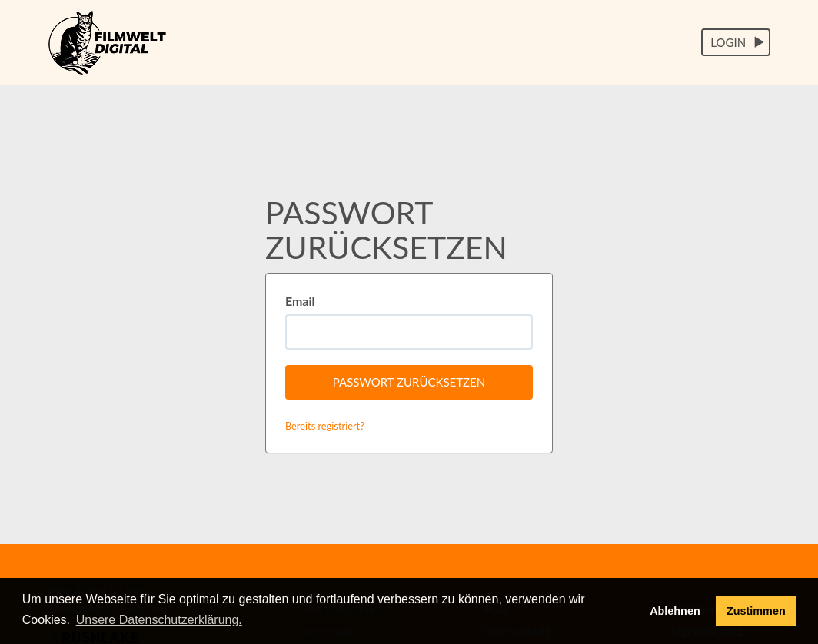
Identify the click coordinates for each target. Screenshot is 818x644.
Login (738, 42)
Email (300, 301)
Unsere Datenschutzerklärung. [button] (159, 620)
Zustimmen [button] (756, 611)
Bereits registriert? (325, 426)
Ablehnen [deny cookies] (675, 611)
